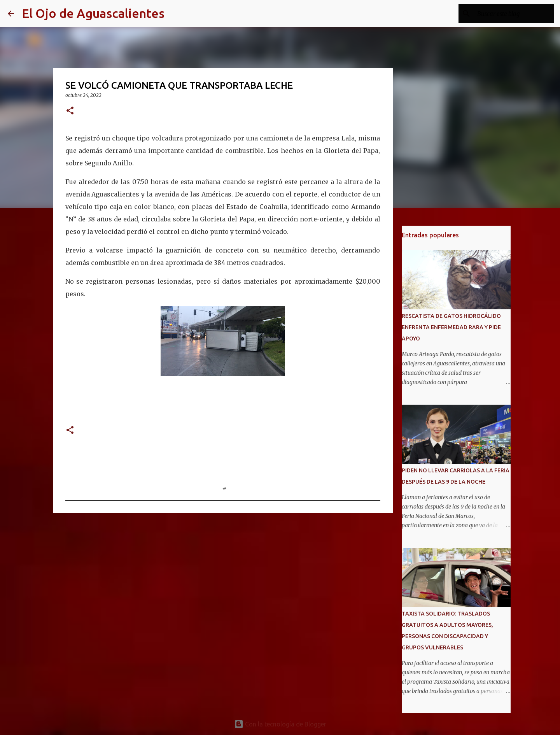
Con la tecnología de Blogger (280, 724)
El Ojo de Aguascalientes (93, 13)
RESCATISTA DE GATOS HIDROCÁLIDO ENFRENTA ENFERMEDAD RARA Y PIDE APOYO (451, 327)
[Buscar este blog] (513, 14)
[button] (70, 111)
